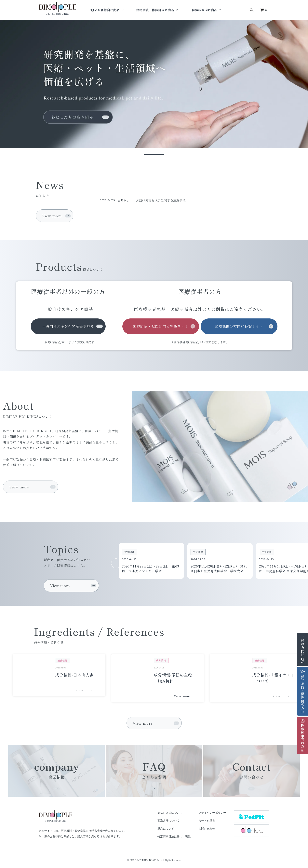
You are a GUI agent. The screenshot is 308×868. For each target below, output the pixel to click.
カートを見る (207, 821)
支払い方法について (170, 813)
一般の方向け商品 (303, 649)
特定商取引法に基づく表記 (174, 837)
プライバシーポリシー (212, 813)
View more (52, 216)
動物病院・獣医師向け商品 (155, 10)
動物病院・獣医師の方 (303, 690)
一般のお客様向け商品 (104, 10)
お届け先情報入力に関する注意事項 (161, 200)
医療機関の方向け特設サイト (239, 326)
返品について (166, 829)
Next (287, 563)
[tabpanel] (154, 84)
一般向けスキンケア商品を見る (68, 326)
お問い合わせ (207, 829)
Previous (116, 563)
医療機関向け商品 (205, 10)
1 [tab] (154, 154)
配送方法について (168, 821)
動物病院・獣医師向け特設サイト (161, 326)
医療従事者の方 (303, 734)
